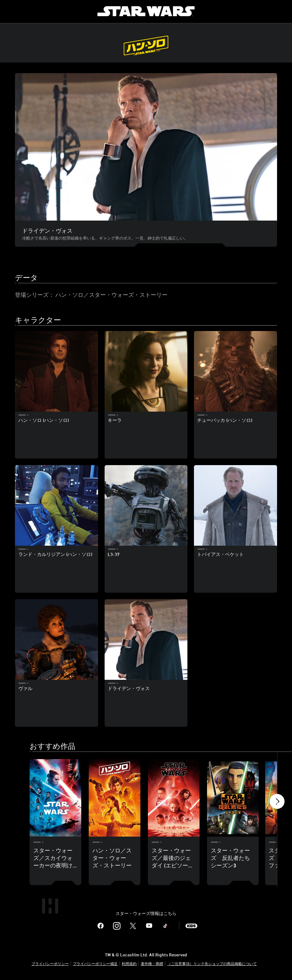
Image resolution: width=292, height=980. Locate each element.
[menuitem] (10, 11)
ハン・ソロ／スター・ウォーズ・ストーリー (111, 295)
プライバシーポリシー (50, 964)
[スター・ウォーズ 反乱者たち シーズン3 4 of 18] (233, 798)
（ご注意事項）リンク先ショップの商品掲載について (212, 964)
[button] (277, 803)
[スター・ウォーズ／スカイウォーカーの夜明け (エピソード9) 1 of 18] (55, 798)
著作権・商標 (152, 964)
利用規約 (129, 964)
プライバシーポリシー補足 (95, 964)
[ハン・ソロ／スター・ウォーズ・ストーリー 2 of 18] (115, 798)
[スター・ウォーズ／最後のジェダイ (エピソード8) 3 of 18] (174, 798)
